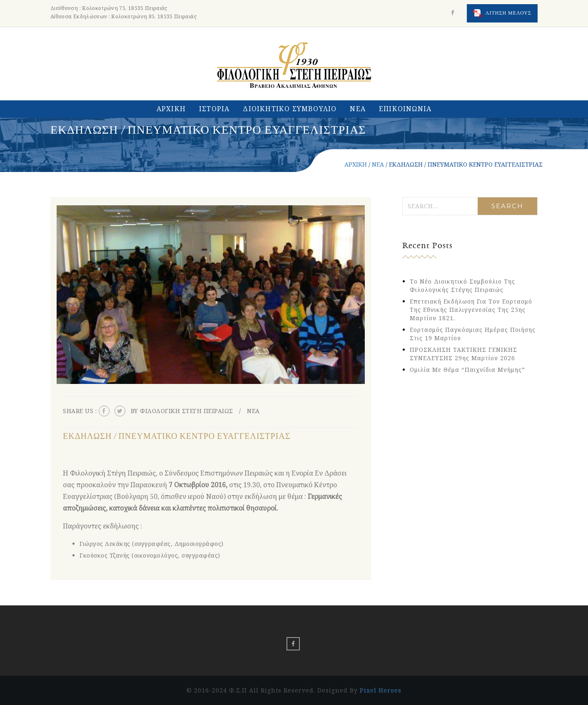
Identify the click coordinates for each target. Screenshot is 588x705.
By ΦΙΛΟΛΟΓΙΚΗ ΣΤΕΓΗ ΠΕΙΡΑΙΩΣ (182, 411)
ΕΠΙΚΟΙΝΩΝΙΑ (405, 109)
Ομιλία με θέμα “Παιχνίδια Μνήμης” (467, 370)
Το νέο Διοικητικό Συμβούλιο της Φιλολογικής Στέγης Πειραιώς (462, 285)
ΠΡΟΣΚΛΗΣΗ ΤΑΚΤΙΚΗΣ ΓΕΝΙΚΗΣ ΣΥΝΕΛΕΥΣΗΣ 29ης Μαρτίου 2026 (463, 354)
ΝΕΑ (358, 109)
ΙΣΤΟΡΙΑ (214, 109)
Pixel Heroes (381, 690)
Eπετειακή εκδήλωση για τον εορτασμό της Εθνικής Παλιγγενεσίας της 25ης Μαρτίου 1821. (471, 310)
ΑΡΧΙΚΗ (171, 109)
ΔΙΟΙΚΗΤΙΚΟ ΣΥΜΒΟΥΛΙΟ (290, 109)
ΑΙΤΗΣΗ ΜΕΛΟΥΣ (502, 13)
